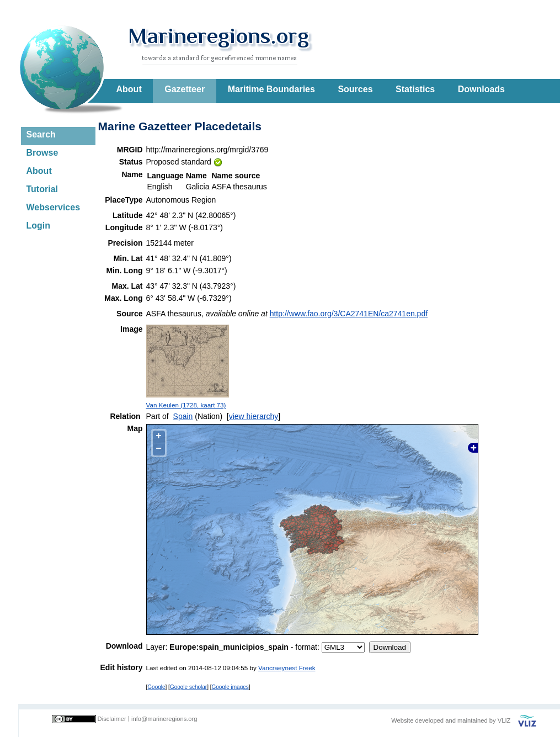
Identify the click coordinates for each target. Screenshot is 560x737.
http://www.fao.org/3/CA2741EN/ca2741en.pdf (349, 314)
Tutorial (42, 189)
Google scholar (188, 687)
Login (39, 226)
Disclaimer (112, 719)
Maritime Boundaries (271, 89)
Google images (230, 687)
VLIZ (504, 720)
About (129, 89)
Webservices (54, 207)
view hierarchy (254, 416)
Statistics (415, 89)
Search (41, 134)
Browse (42, 153)
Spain (183, 416)
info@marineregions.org (164, 719)
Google (156, 687)
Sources (355, 89)
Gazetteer (185, 89)
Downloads (481, 89)
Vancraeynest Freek (287, 668)
